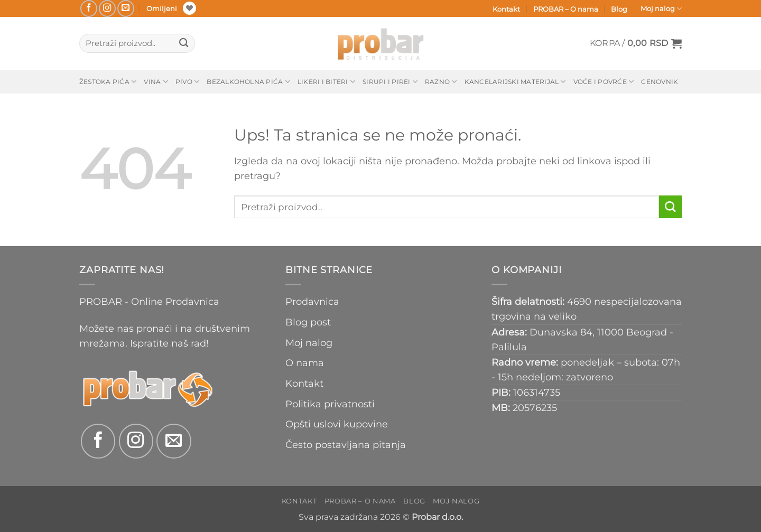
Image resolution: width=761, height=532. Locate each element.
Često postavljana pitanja (346, 445)
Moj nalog (661, 9)
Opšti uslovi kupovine (337, 424)
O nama (305, 363)
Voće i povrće (604, 82)
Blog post (308, 322)
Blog (619, 9)
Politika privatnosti (330, 404)
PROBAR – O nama (566, 9)
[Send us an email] (126, 8)
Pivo (187, 82)
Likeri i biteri (326, 82)
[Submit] (184, 44)
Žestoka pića (108, 82)
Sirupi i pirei (390, 82)
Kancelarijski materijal (515, 82)
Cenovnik (660, 82)
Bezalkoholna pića (248, 82)
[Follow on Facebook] (89, 8)
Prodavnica (312, 301)
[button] (636, 43)
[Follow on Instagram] (107, 8)
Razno (441, 82)
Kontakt (506, 9)
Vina (156, 82)
